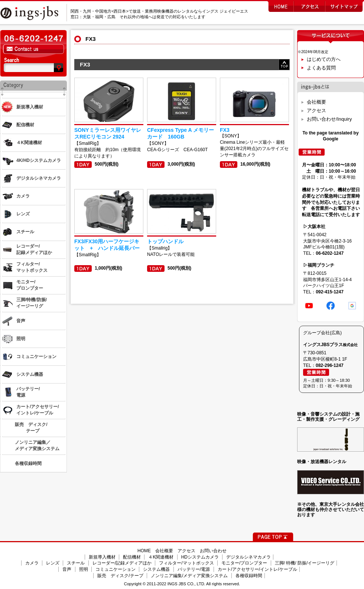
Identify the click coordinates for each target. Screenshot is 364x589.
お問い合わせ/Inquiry (329, 119)
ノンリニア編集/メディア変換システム (189, 576)
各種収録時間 (249, 576)
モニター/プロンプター (244, 563)
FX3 (225, 130)
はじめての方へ (324, 59)
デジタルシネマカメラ (248, 557)
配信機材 (132, 557)
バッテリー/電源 (194, 569)
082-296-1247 (330, 365)
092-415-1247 (330, 292)
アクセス (316, 110)
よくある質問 (321, 68)
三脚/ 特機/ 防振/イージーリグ (305, 563)
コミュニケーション (116, 569)
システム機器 (156, 569)
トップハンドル (165, 241)
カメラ (32, 563)
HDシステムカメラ (200, 557)
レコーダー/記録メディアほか (122, 563)
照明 (84, 569)
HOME (144, 551)
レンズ (53, 563)
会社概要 (316, 102)
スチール (76, 563)
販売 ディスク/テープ (120, 576)
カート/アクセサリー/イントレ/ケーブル (257, 569)
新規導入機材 (102, 557)
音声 (67, 569)
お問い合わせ (213, 551)
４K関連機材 (161, 557)
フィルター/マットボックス (186, 563)
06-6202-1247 (330, 253)
